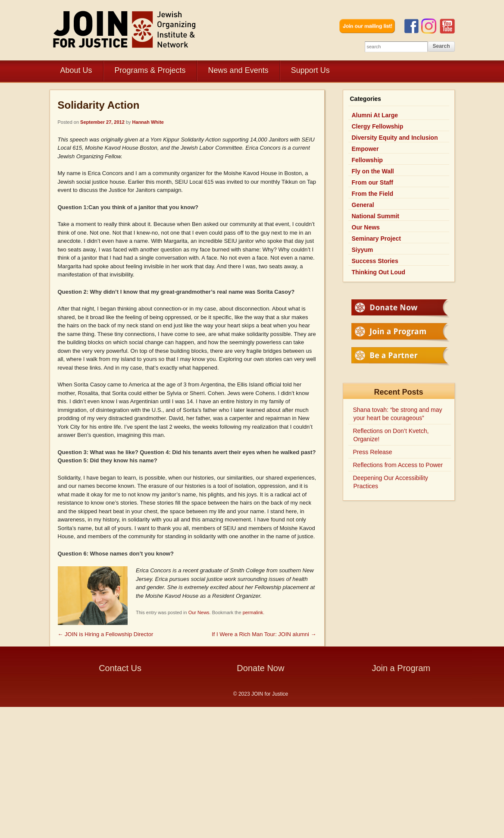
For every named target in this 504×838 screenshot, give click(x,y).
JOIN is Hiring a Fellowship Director (106, 634)
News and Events (238, 70)
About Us (76, 70)
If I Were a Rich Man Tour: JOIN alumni (264, 634)
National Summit (376, 216)
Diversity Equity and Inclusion (395, 138)
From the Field (373, 194)
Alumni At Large (375, 115)
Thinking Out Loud (379, 272)
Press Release (373, 452)
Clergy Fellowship (378, 126)
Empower (365, 149)
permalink (253, 612)
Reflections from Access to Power (398, 465)
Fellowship (367, 160)
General (363, 205)
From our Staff (373, 182)
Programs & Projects (150, 70)
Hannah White (148, 122)
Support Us (310, 70)
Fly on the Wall (373, 171)
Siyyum (363, 250)
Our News (199, 612)
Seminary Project (376, 239)
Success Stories (375, 261)
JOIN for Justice (125, 29)
